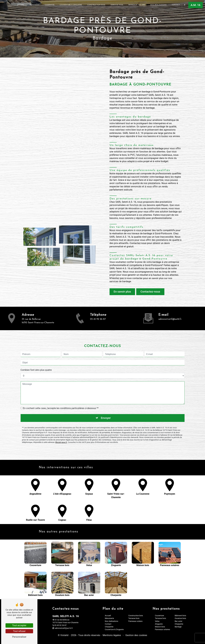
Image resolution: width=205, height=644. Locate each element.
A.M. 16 (195, 5)
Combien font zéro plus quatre (36, 357)
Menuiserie (35, 5)
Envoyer (106, 405)
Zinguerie (159, 624)
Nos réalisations (158, 5)
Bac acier (179, 621)
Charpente (50, 5)
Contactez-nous (150, 292)
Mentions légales (112, 635)
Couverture (159, 616)
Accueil (21, 5)
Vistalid (65, 635)
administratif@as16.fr (63, 628)
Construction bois (96, 5)
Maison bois (160, 627)
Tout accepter (19, 625)
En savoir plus (122, 292)
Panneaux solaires (162, 629)
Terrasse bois (117, 5)
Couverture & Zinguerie (71, 5)
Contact (176, 5)
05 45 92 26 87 (59, 625)
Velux (157, 621)
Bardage (178, 627)
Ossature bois (180, 618)
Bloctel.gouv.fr (61, 429)
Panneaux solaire (137, 5)
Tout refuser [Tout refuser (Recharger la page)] (19, 631)
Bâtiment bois (180, 616)
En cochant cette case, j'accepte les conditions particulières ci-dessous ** (61, 395)
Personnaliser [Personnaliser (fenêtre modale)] (19, 637)
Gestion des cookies (136, 635)
